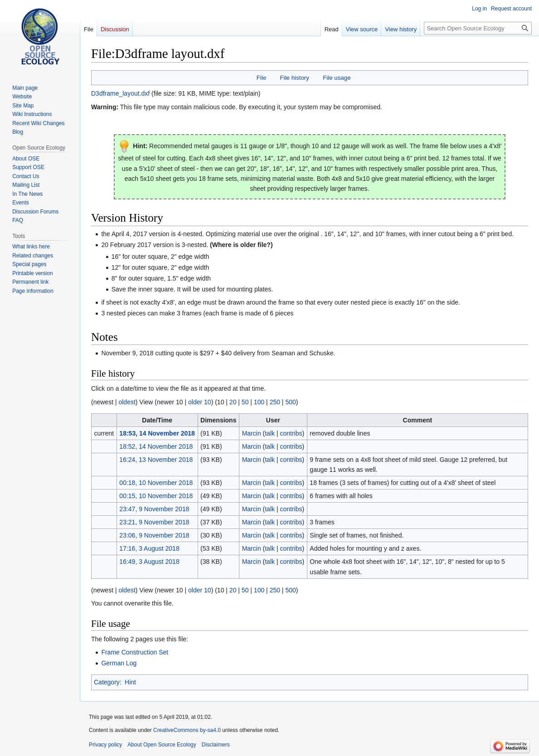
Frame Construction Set (135, 652)
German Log (119, 663)
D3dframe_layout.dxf (120, 93)
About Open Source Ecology (162, 745)
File (261, 78)
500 (290, 402)
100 (259, 402)
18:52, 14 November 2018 (156, 446)
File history (295, 78)
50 (245, 402)
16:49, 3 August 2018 (149, 562)
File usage (337, 78)
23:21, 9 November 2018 (154, 522)
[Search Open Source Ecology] (478, 28)
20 (233, 402)
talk (270, 433)
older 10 (200, 402)
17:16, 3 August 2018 (149, 548)
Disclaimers (216, 745)
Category (107, 682)
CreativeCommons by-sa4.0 (187, 730)
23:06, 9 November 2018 (154, 535)
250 (275, 402)
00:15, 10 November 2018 (156, 496)
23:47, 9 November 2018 (154, 509)
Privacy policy (105, 745)
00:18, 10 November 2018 (156, 483)
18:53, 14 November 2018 (157, 433)
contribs (291, 433)
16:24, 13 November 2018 (156, 460)
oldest (127, 402)
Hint (130, 682)
